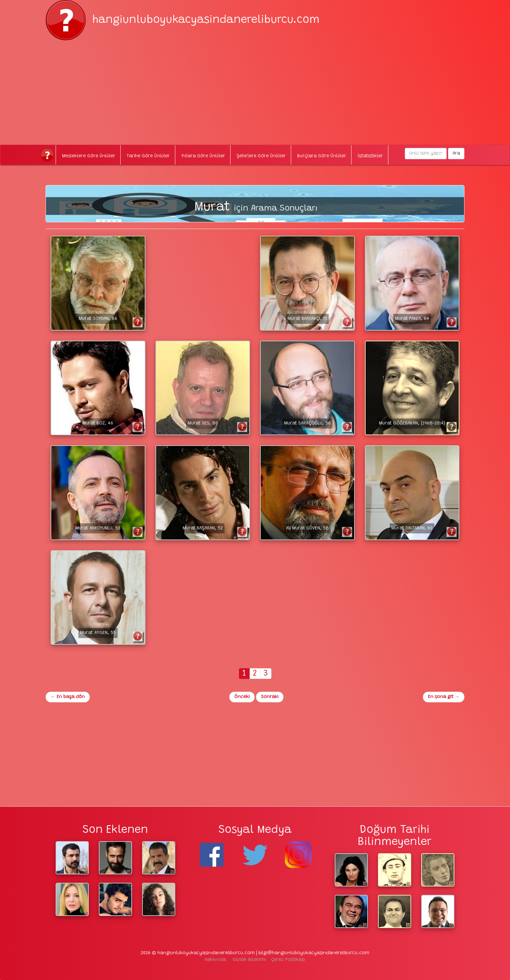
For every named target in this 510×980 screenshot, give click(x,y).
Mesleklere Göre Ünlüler (89, 156)
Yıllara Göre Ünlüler (203, 156)
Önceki (242, 697)
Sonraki (270, 697)
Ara (456, 154)
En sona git (444, 697)
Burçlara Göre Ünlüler (322, 156)
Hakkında (215, 960)
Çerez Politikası (288, 960)
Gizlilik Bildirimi (249, 960)
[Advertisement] (255, 87)
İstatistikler (370, 156)
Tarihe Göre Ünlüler (148, 156)
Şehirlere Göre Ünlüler (261, 156)
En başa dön (68, 697)
